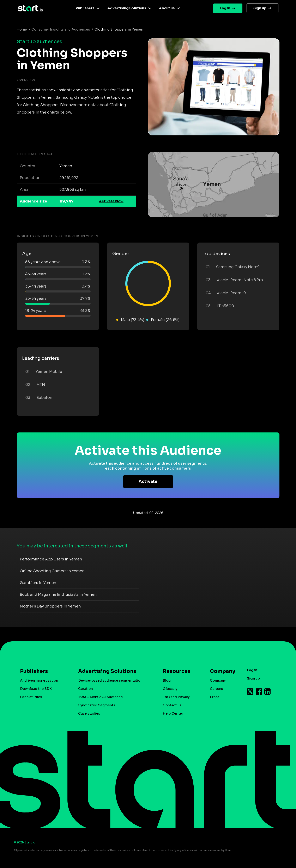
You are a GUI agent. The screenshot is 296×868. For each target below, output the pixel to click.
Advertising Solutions (127, 8)
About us (167, 8)
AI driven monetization (39, 680)
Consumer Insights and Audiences (61, 29)
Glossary (170, 689)
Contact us (172, 705)
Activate (148, 481)
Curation (86, 689)
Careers (216, 689)
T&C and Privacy (176, 697)
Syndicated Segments (97, 705)
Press (215, 697)
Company (221, 671)
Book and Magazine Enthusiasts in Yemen (58, 594)
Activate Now (111, 201)
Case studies (31, 697)
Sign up (260, 8)
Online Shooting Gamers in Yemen (52, 571)
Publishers (85, 8)
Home (22, 29)
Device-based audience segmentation (110, 680)
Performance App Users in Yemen (51, 559)
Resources (177, 671)
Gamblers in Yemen (38, 583)
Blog (167, 680)
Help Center (173, 713)
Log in (225, 8)
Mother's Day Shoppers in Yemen (50, 606)
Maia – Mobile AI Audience (100, 697)
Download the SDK (36, 689)
